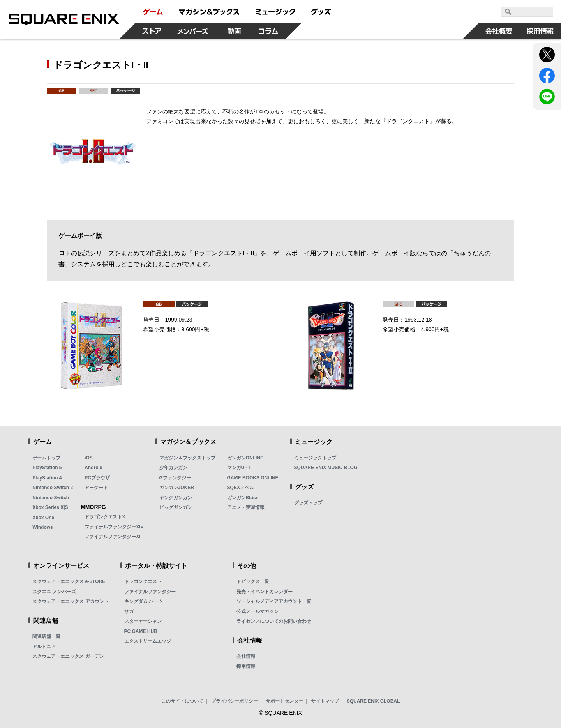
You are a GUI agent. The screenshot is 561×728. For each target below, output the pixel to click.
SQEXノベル (241, 488)
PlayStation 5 (47, 468)
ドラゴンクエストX (105, 517)
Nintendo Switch (51, 498)
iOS (89, 458)
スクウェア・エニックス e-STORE (69, 581)
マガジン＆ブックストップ (187, 458)
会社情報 (246, 656)
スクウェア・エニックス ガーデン (68, 656)
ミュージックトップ (315, 458)
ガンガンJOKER (177, 488)
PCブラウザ (97, 478)
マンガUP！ (240, 468)
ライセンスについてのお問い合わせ (274, 621)
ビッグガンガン (176, 507)
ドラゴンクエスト (143, 581)
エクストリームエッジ (148, 641)
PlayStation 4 (47, 478)
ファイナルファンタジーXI (112, 537)
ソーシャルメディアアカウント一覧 (274, 601)
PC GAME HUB (141, 631)
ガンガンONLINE (245, 458)
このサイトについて (182, 701)
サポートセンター (284, 701)
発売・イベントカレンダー (265, 592)
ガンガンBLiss (243, 498)
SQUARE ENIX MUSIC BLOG (326, 468)
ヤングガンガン (176, 498)
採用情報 (246, 666)
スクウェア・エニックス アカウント (70, 601)
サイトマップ (325, 701)
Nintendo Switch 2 (53, 488)
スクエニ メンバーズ (54, 592)
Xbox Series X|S (50, 507)
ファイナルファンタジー (150, 592)
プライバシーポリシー (235, 701)
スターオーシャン (143, 621)
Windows (43, 527)
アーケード (96, 488)
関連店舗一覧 (46, 636)
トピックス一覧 (253, 581)
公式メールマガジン (258, 611)
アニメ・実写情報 (246, 507)
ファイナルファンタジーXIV (114, 527)
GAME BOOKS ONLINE (253, 478)
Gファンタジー (175, 478)
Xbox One (43, 518)
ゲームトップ (46, 458)
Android (93, 468)
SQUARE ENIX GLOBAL (373, 701)
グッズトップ (308, 503)
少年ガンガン (173, 468)
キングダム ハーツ (144, 601)
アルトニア (44, 647)
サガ (129, 611)
